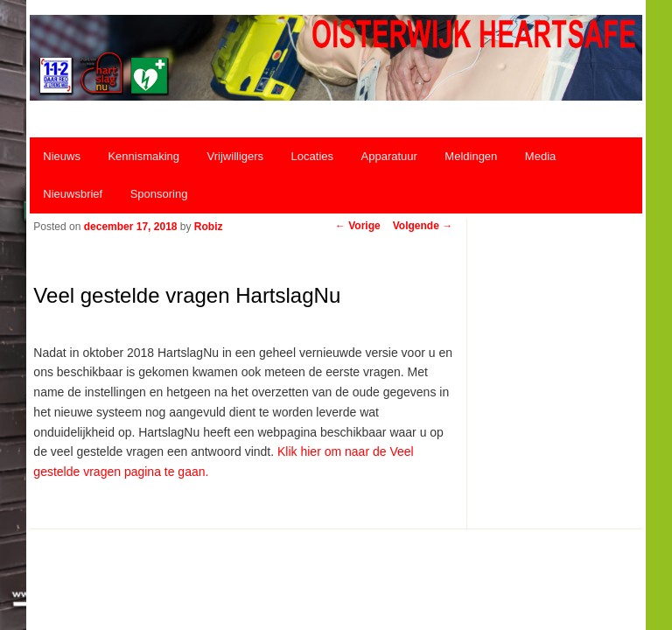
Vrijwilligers (236, 156)
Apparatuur (389, 156)
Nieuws (62, 156)
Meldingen (471, 156)
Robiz (209, 227)
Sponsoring (159, 194)
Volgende (423, 226)
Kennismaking (143, 156)
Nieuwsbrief (73, 194)
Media (540, 156)
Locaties (312, 156)
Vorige (358, 226)
